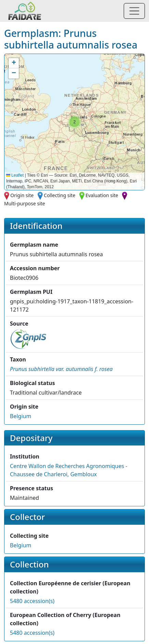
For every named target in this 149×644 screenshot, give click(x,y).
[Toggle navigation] (134, 11)
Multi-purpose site (25, 203)
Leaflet (15, 175)
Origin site (22, 195)
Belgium (21, 416)
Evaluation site (102, 195)
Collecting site (59, 195)
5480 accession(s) (32, 601)
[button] (74, 122)
